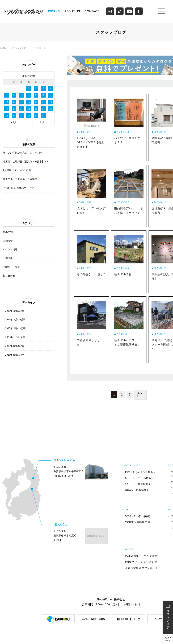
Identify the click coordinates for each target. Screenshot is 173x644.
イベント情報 (10, 249)
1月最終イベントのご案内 (17, 170)
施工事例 (8, 232)
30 (36, 116)
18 (51, 102)
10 (43, 95)
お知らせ (8, 241)
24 (43, 109)
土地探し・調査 (11, 267)
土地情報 (8, 258)
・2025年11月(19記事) (15, 328)
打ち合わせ (9, 276)
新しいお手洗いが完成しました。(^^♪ (23, 153)
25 (51, 109)
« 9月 (14, 122)
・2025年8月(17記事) (14, 355)
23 (36, 109)
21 (21, 109)
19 (7, 109)
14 (21, 102)
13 (14, 102)
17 (43, 102)
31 (43, 116)
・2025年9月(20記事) (14, 346)
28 (21, 116)
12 (7, 102)
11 (51, 95)
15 (29, 102)
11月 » (43, 122)
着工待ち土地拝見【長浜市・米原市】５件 (26, 162)
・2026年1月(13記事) (14, 311)
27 (14, 116)
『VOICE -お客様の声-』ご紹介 (20, 188)
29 (29, 116)
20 (14, 109)
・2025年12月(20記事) (15, 320)
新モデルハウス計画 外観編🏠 (20, 179)
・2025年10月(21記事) (15, 337)
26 (7, 116)
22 (29, 109)
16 (36, 102)
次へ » (140, 395)
